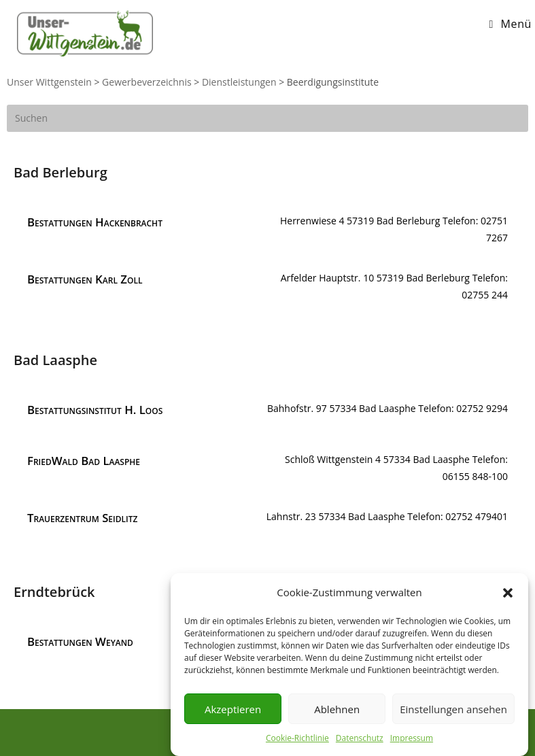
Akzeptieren (233, 711)
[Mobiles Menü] (510, 24)
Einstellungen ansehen (453, 711)
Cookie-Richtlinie (297, 741)
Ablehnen (337, 711)
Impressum (412, 741)
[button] (508, 595)
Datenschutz (360, 741)
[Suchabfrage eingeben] (267, 118)
